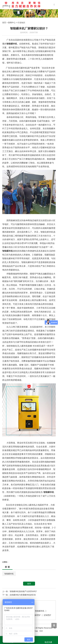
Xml (41, 631)
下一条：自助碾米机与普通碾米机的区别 (19, 595)
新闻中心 (12, 23)
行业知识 (21, 23)
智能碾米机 (9, 574)
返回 (29, 584)
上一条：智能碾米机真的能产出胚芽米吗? (20, 591)
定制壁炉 (47, 615)
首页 (4, 23)
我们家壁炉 (36, 615)
